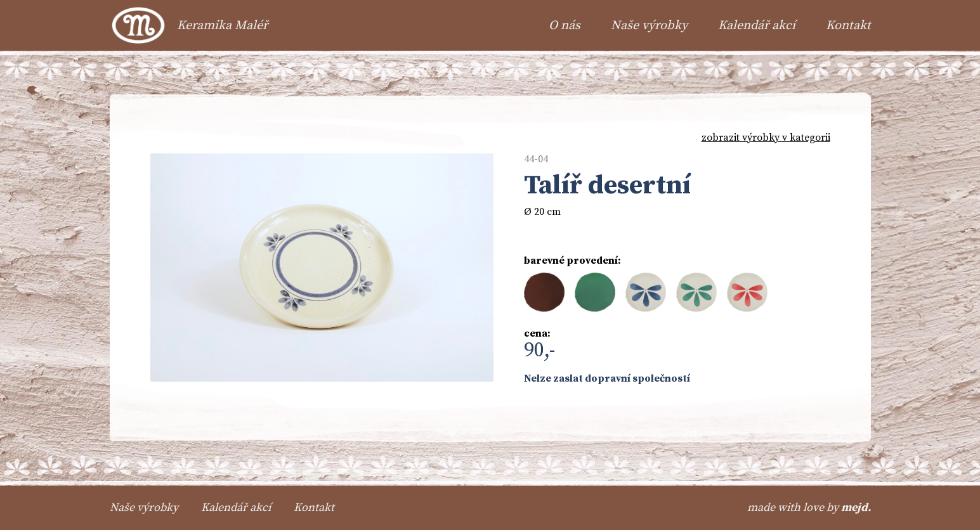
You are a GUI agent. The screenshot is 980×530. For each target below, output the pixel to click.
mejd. (856, 507)
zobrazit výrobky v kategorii (766, 138)
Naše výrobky (649, 26)
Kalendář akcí (757, 26)
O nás (565, 26)
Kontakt (848, 26)
